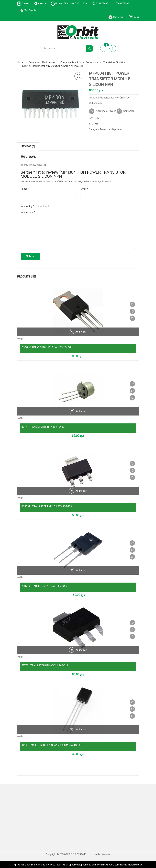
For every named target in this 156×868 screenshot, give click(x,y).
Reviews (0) (28, 146)
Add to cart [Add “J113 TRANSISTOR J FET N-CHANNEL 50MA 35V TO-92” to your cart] (81, 729)
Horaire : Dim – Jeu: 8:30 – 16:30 (69, 3)
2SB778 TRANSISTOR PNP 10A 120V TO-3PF (46, 586)
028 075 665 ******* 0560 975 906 (110, 3)
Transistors (92, 62)
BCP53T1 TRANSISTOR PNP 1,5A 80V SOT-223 (47, 506)
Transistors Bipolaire (114, 62)
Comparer (129, 111)
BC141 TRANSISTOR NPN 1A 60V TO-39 (43, 427)
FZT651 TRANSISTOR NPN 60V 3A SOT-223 (45, 665)
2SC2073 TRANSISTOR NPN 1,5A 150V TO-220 (47, 347)
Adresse (40, 3)
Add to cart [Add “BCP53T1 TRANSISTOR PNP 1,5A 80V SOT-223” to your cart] (81, 491)
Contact (23, 3)
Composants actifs (71, 62)
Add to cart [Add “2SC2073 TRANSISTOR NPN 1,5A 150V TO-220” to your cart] (81, 332)
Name (25, 189)
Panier (134, 17)
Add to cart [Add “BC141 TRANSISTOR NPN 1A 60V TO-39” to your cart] (81, 411)
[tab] (28, 146)
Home (20, 62)
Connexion (116, 17)
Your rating (27, 206)
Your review (28, 212)
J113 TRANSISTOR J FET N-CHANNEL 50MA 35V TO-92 (51, 745)
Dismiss (138, 865)
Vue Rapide (132, 318)
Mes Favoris (28, 10)
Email (84, 189)
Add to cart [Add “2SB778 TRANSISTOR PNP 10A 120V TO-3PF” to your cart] (81, 570)
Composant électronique (42, 62)
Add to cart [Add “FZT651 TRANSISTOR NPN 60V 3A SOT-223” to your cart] (81, 650)
